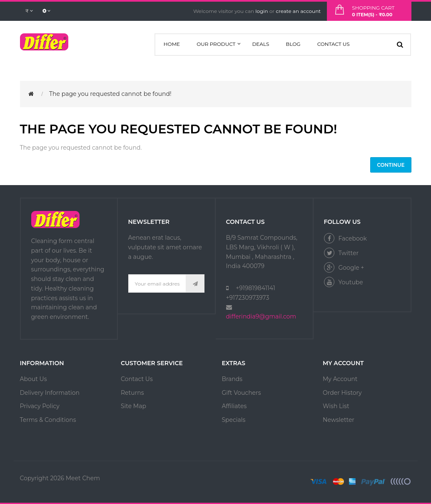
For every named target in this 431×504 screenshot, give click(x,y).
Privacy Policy (40, 406)
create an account (298, 11)
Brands (232, 379)
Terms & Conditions (48, 420)
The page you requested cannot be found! (110, 94)
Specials (234, 420)
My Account (340, 379)
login (262, 11)
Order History (342, 393)
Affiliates (234, 406)
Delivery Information (50, 393)
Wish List (336, 406)
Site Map (133, 406)
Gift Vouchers (242, 393)
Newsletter (339, 420)
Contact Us (137, 379)
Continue (391, 165)
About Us (34, 379)
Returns (132, 393)
